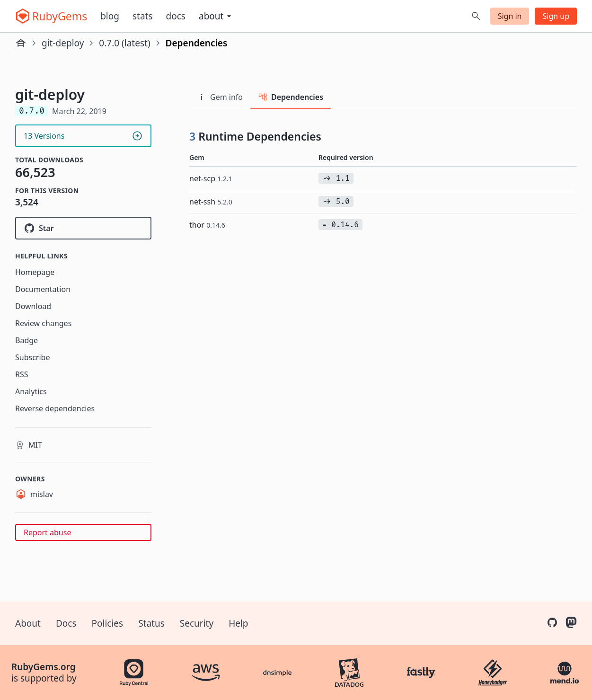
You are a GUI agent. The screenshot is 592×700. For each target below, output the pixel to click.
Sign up (556, 16)
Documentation (43, 289)
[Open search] (476, 16)
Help (238, 623)
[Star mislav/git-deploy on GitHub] (83, 228)
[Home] (21, 43)
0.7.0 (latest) (124, 43)
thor (207, 225)
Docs (176, 16)
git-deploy (63, 43)
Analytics (31, 391)
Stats (143, 16)
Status (151, 623)
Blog (110, 16)
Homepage (35, 272)
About (28, 623)
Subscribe (32, 357)
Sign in (510, 16)
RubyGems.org (44, 667)
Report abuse (47, 532)
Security (197, 623)
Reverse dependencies (55, 408)
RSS (22, 374)
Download (33, 306)
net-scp (211, 178)
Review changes (43, 323)
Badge (27, 340)
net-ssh (211, 202)
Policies (108, 623)
